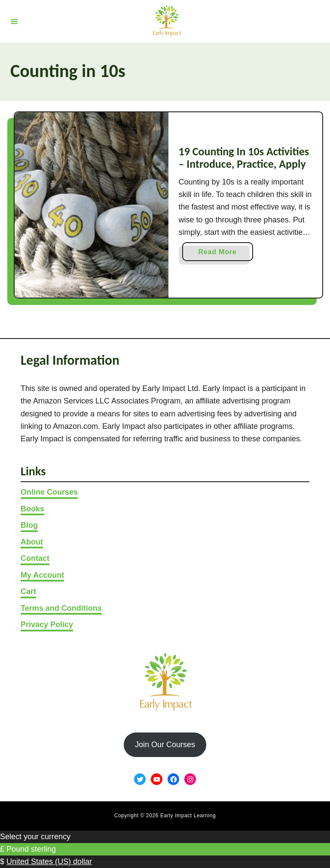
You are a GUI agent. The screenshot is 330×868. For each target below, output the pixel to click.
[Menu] (14, 21)
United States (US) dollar (49, 862)
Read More (220, 254)
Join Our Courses (165, 745)
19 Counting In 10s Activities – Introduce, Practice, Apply (244, 158)
